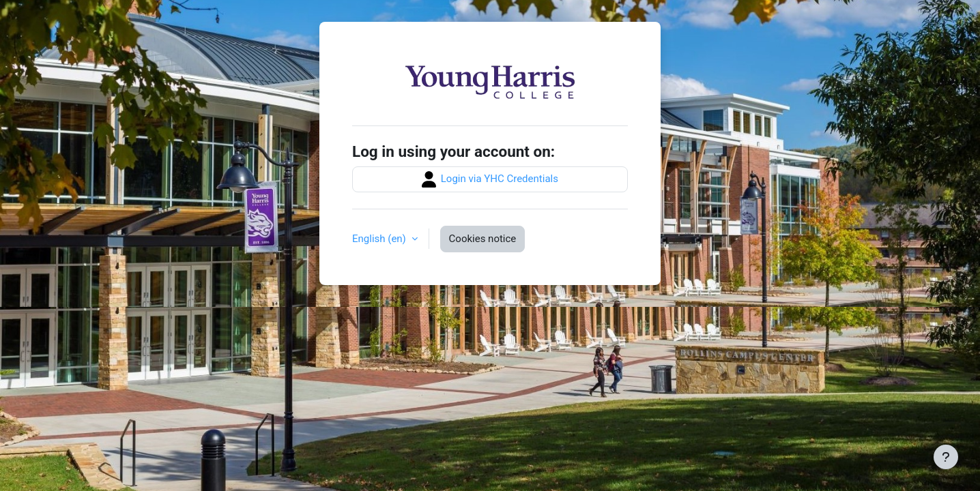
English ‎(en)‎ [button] (380, 239)
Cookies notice (483, 239)
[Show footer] (946, 457)
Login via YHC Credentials (490, 179)
